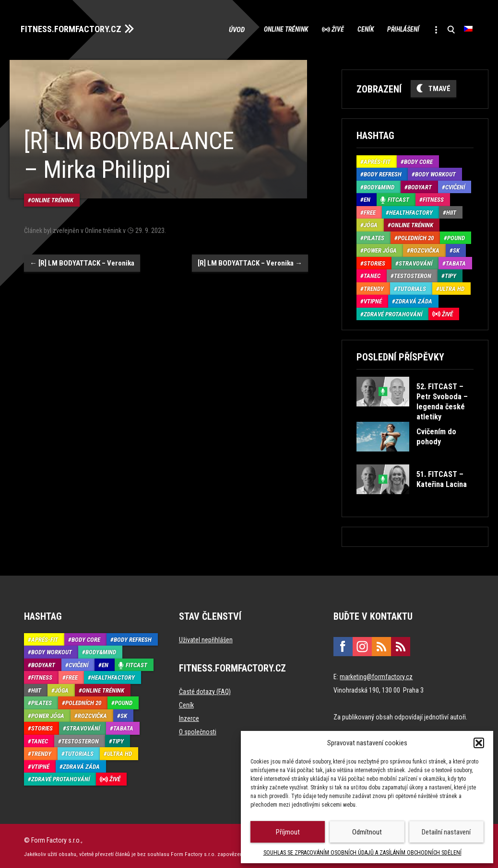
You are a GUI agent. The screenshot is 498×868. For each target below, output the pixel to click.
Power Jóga (380, 249)
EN (367, 198)
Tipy (451, 274)
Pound (456, 236)
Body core (418, 160)
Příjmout (288, 832)
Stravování (415, 261)
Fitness (433, 198)
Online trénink (254, 29)
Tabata (456, 261)
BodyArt (420, 185)
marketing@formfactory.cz (376, 675)
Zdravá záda (414, 299)
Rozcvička (425, 249)
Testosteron (413, 274)
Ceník (348, 29)
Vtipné (373, 299)
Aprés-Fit (377, 160)
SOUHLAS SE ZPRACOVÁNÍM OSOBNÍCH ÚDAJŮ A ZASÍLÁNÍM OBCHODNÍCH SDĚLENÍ (362, 853)
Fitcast (398, 198)
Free (370, 211)
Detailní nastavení (446, 832)
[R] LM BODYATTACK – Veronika (82, 256)
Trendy (374, 287)
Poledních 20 (416, 236)
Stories (374, 261)
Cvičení (455, 185)
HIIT (451, 211)
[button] (479, 743)
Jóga (371, 223)
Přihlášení (393, 29)
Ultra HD (452, 287)
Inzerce (189, 717)
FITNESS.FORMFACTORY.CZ (77, 28)
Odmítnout (367, 832)
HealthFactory (411, 211)
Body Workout (435, 172)
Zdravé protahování (393, 312)
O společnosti (198, 730)
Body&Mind (379, 185)
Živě (314, 29)
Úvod (203, 29)
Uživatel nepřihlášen (206, 638)
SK (456, 249)
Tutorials (412, 287)
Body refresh (383, 172)
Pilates (374, 236)
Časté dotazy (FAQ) (205, 690)
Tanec (372, 274)
